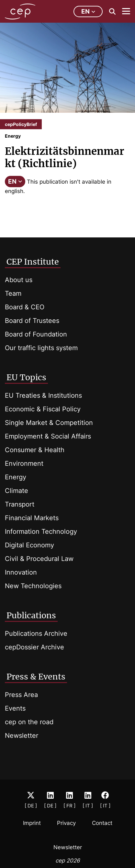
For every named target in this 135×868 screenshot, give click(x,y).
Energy (16, 477)
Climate (17, 491)
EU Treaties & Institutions (43, 395)
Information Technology (41, 531)
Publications (31, 615)
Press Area (21, 695)
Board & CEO (25, 307)
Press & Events (36, 677)
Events (15, 708)
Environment (24, 463)
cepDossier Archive (34, 647)
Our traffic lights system (41, 348)
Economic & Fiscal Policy (43, 409)
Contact (102, 823)
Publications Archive (36, 634)
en (88, 11)
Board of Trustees (32, 321)
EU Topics (26, 377)
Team (13, 293)
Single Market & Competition (49, 423)
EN (15, 182)
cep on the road (29, 722)
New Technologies (33, 586)
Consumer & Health (35, 450)
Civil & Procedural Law (39, 559)
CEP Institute (33, 262)
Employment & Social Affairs (48, 436)
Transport (20, 504)
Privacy (66, 823)
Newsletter (22, 736)
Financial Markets (32, 518)
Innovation (21, 572)
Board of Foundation (36, 334)
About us (19, 280)
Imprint (32, 823)
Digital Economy (29, 545)
